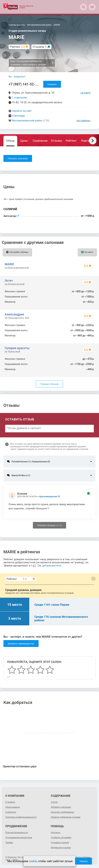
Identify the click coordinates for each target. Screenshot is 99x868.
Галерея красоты (17, 348)
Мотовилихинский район (27, 121)
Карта (85, 141)
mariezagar (19, 116)
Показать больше (49, 384)
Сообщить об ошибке (61, 838)
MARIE (9, 264)
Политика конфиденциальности (21, 817)
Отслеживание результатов (19, 838)
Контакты (56, 833)
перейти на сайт (22, 111)
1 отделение (19, 98)
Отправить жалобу (60, 843)
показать (52, 84)
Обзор (10, 141)
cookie (33, 861)
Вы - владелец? (17, 77)
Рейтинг (71, 141)
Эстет (9, 281)
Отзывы (57, 141)
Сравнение (40, 141)
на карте (86, 93)
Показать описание (18, 159)
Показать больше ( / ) (50, 525)
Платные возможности (17, 833)
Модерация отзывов (61, 848)
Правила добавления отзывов (66, 817)
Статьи (54, 802)
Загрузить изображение (62, 812)
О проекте (10, 802)
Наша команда (13, 807)
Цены (24, 141)
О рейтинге (11, 812)
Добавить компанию (61, 807)
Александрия (14, 314)
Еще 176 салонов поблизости (32, 63)
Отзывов (40, 47)
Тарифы (9, 843)
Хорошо (84, 861)
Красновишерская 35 (50, 497)
